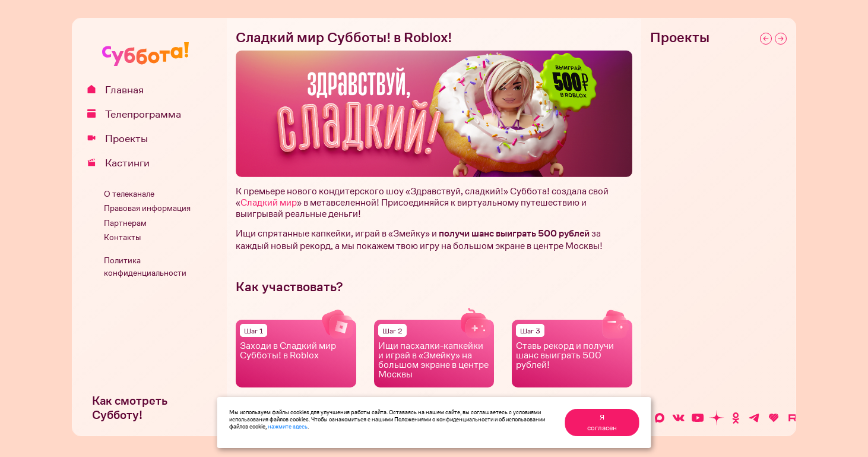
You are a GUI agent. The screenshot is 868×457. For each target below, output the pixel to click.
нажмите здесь (288, 426)
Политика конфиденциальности (145, 267)
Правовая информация (147, 208)
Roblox (304, 355)
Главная (120, 90)
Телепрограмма (138, 114)
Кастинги (123, 163)
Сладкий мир (269, 202)
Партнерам (125, 223)
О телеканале (129, 194)
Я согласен (602, 423)
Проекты (122, 138)
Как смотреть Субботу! (130, 408)
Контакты (122, 237)
